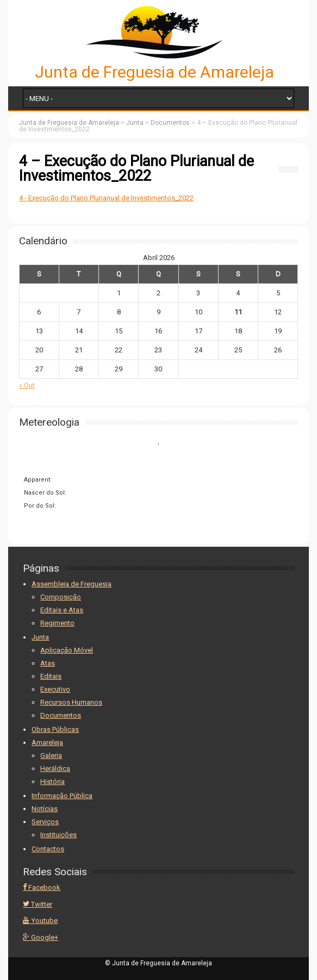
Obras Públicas (55, 729)
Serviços (45, 822)
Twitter (38, 904)
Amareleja (47, 742)
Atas (48, 663)
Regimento (57, 623)
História (52, 782)
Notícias (45, 809)
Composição (61, 597)
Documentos (61, 715)
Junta (40, 637)
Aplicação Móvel (67, 650)
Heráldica (55, 769)
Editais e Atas (62, 610)
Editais (51, 676)
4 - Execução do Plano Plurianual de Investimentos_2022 (106, 198)
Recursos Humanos (71, 702)
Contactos (48, 849)
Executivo (55, 689)
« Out (27, 385)
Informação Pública (62, 796)
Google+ (41, 937)
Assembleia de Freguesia (72, 584)
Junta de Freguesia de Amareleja (154, 72)
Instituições (58, 835)
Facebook (42, 887)
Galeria (51, 755)
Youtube (40, 921)
